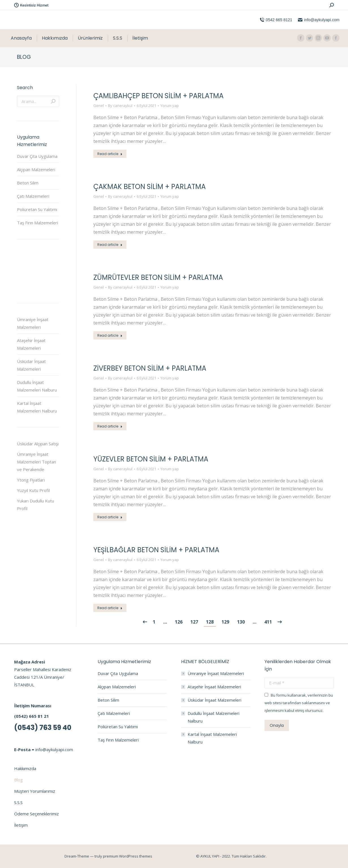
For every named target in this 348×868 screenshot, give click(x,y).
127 (194, 622)
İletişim (21, 825)
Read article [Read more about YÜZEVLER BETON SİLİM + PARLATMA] (110, 517)
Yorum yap (170, 106)
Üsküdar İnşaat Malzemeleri (31, 365)
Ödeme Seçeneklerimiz (36, 814)
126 (179, 622)
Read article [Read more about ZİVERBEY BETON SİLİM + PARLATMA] (110, 426)
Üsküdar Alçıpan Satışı (38, 444)
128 (210, 622)
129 (225, 622)
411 (268, 622)
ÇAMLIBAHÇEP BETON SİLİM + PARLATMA (158, 96)
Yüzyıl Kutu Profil (33, 490)
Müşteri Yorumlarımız (35, 791)
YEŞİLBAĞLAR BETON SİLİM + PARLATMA (156, 550)
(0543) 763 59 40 (43, 728)
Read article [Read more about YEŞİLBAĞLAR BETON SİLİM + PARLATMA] (110, 608)
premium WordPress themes (128, 856)
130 (241, 622)
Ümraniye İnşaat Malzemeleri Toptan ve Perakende (36, 462)
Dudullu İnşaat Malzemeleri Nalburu (37, 386)
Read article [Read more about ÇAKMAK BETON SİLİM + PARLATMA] (110, 245)
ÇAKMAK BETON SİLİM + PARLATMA (150, 187)
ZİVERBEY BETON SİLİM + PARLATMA (150, 368)
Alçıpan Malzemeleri (36, 169)
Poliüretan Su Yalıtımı (37, 209)
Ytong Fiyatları (31, 480)
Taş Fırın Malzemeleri (37, 223)
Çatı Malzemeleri (33, 196)
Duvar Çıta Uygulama (37, 156)
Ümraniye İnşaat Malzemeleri (33, 323)
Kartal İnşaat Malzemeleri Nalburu (37, 407)
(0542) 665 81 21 (32, 716)
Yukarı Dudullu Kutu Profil (36, 505)
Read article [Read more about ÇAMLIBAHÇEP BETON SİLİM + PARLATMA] (110, 154)
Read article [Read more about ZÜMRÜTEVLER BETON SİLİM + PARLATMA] (110, 335)
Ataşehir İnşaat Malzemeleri (31, 344)
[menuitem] (21, 38)
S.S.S (18, 802)
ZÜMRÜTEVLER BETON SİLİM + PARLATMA (158, 277)
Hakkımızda (25, 768)
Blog (19, 780)
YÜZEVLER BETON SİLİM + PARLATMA (151, 459)
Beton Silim (28, 183)
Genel (99, 106)
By (120, 106)
